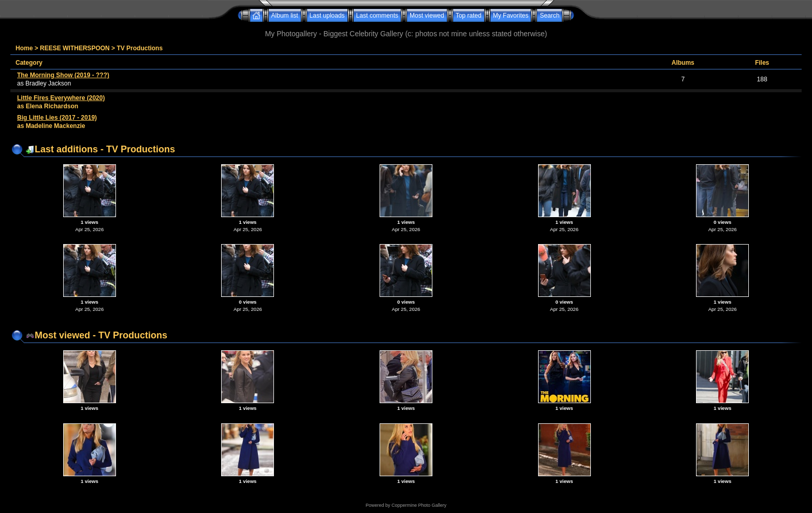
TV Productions (140, 48)
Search (549, 16)
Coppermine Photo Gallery (419, 505)
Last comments (377, 16)
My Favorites (511, 16)
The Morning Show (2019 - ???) (63, 75)
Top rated (469, 16)
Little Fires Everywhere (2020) (61, 98)
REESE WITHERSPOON (75, 48)
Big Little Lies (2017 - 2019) (57, 118)
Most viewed (427, 16)
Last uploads (327, 16)
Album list (285, 16)
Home (24, 48)
